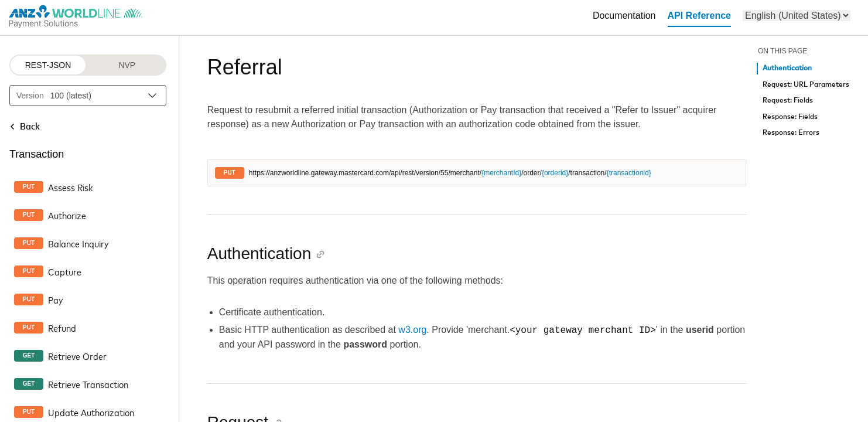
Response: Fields (790, 117)
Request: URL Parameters (806, 85)
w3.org (412, 330)
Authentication (787, 68)
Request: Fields (788, 101)
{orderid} (555, 173)
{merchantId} (501, 173)
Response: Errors (791, 133)
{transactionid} (629, 173)
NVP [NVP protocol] (127, 65)
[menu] (797, 16)
